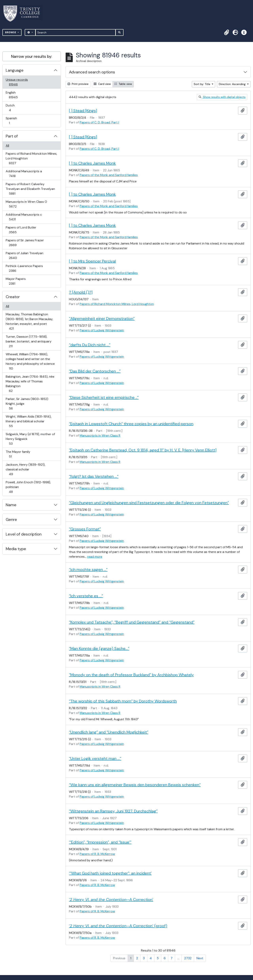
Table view (123, 84)
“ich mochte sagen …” (88, 570)
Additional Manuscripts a (24, 174)
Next (200, 958)
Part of (12, 136)
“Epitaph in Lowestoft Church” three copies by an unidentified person (131, 424)
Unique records (17, 82)
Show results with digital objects (222, 97)
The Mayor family (18, 454)
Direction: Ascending (233, 84)
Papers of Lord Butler (21, 230)
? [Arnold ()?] (81, 292)
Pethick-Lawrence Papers (24, 268)
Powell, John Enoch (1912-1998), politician (28, 487)
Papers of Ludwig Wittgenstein (102, 330)
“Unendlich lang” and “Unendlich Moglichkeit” (109, 732)
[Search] (76, 32)
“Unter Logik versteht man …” (95, 758)
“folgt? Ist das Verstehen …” (94, 476)
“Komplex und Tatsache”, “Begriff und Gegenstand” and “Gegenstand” (132, 622)
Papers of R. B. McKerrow (97, 854)
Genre (11, 519)
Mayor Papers (16, 281)
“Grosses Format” (85, 529)
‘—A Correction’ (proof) (118, 926)
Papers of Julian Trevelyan (24, 255)
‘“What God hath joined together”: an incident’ (110, 873)
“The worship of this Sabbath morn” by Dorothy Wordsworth (123, 701)
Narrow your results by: (32, 56)
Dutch (13, 108)
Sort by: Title (202, 84)
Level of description (24, 534)
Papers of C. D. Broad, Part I (99, 122)
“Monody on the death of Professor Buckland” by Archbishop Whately (131, 675)
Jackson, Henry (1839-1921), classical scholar (25, 469)
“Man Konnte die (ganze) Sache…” (99, 648)
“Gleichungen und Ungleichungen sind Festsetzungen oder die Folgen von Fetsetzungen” (149, 503)
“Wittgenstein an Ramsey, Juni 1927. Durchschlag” (113, 811)
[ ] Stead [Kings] (83, 111)
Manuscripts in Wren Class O (26, 204)
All (7, 145)
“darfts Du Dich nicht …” (90, 345)
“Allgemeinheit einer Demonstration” (102, 318)
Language (15, 70)
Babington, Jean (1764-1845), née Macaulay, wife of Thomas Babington (30, 384)
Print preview (78, 84)
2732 (188, 958)
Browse (11, 32)
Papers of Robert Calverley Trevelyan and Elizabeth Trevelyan (30, 189)
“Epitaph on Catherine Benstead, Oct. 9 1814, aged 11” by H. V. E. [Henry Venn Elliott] (143, 450)
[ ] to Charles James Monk (92, 163)
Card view (102, 84)
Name (11, 505)
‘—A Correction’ (111, 899)
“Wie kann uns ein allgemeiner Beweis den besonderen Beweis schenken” (135, 785)
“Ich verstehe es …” (86, 596)
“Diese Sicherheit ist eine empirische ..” (104, 397)
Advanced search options (92, 72)
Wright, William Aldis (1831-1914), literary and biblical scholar (28, 421)
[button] (227, 32)
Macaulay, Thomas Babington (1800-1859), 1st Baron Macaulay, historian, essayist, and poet (29, 321)
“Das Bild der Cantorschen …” (95, 371)
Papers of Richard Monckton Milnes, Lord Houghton (31, 158)
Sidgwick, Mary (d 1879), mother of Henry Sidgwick (30, 439)
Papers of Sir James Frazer (25, 243)
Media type (16, 549)
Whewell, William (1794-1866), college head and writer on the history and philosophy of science (30, 361)
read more (95, 557)
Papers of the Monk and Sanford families (109, 175)
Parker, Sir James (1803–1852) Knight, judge (27, 404)
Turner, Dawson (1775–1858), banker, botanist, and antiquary (28, 341)
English (16, 95)
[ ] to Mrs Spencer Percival (92, 261)
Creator (13, 297)
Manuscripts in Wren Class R (100, 436)
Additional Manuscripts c (24, 217)
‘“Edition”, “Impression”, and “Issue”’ (100, 842)
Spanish (12, 121)
